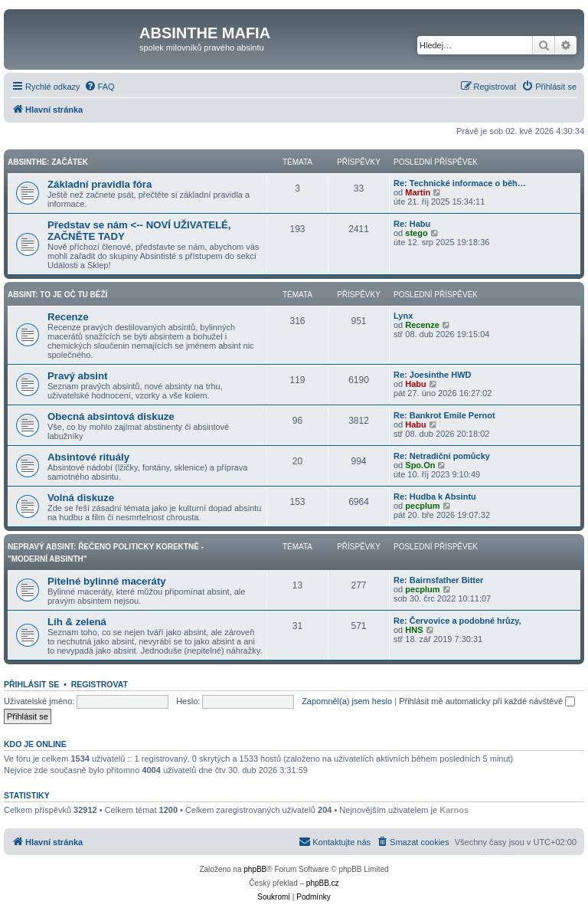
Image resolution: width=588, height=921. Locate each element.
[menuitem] (100, 87)
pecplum (422, 506)
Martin (418, 192)
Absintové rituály (88, 457)
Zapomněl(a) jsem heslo (347, 701)
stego (416, 233)
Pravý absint (77, 376)
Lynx (403, 316)
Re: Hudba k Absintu (435, 497)
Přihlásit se (31, 684)
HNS (414, 630)
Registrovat (100, 684)
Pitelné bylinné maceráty (107, 581)
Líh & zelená (77, 622)
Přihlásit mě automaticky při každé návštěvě (487, 701)
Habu (416, 384)
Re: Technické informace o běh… (460, 183)
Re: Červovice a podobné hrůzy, (457, 621)
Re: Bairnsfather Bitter (438, 580)
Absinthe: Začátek (48, 162)
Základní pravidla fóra (100, 184)
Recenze (68, 317)
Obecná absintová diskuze (111, 416)
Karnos (454, 810)
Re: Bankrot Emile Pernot (444, 415)
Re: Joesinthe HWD (432, 375)
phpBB (255, 869)
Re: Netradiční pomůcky (442, 456)
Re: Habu (412, 224)
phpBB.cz (323, 883)
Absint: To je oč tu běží (57, 295)
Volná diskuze (81, 498)
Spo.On (420, 465)
